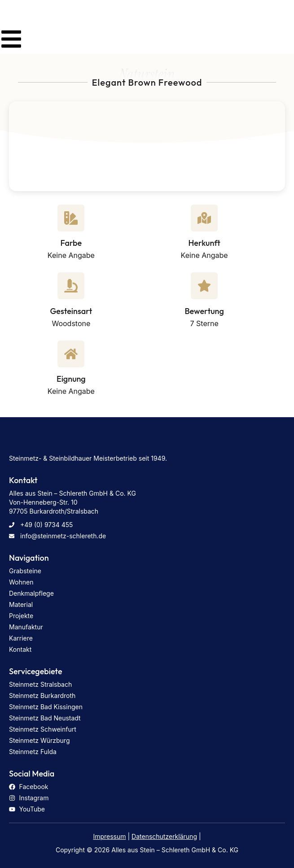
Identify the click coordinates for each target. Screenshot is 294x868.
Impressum (109, 836)
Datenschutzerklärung (164, 836)
